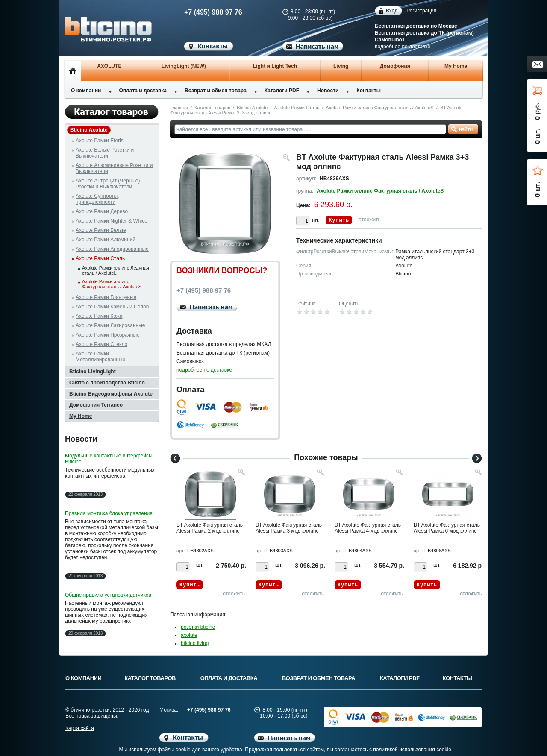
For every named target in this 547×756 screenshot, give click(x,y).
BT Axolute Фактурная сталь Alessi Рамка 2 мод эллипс (210, 528)
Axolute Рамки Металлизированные (100, 357)
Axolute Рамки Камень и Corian (112, 307)
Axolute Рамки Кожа (99, 316)
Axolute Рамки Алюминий (106, 240)
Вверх (515, 729)
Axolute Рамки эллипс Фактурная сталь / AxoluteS (379, 108)
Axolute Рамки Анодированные (112, 249)
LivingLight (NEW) (184, 66)
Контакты (369, 91)
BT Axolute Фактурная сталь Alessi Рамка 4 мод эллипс (368, 528)
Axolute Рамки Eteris (100, 141)
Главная (179, 108)
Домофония (395, 66)
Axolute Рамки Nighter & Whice (112, 221)
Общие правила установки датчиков (108, 595)
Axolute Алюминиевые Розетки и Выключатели (114, 168)
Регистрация (421, 11)
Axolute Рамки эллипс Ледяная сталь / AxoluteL (116, 270)
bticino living (195, 643)
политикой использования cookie (412, 750)
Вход (392, 11)
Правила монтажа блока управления (109, 513)
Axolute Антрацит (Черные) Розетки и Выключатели (108, 184)
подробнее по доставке (403, 47)
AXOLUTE (109, 66)
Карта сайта (80, 728)
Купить (339, 220)
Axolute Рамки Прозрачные (108, 335)
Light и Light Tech (275, 66)
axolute (189, 635)
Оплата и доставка (143, 91)
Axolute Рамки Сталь (297, 108)
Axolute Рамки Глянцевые (106, 297)
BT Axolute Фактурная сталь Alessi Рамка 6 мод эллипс (447, 528)
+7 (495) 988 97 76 (205, 12)
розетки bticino (198, 627)
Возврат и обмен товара (216, 91)
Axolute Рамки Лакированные (110, 325)
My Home (456, 66)
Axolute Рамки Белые (101, 230)
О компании (86, 91)
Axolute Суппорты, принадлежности (97, 199)
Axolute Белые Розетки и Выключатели (105, 153)
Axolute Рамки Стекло (101, 344)
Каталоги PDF (282, 91)
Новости (328, 91)
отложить (370, 220)
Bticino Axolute (252, 108)
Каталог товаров (212, 108)
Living (341, 66)
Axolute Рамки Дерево (102, 211)
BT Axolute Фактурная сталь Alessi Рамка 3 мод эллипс (289, 528)
